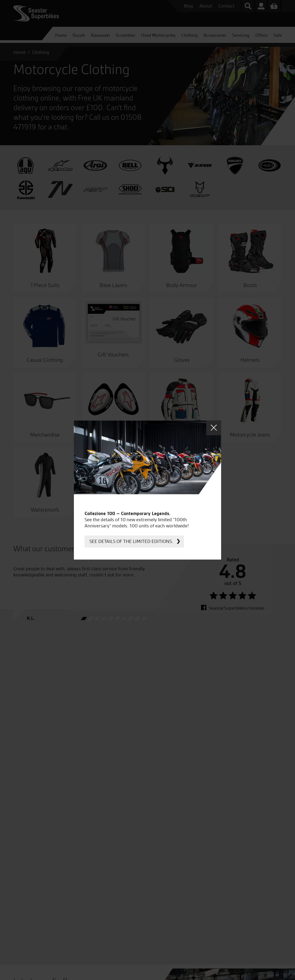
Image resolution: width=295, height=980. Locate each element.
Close (214, 428)
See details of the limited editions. (131, 541)
